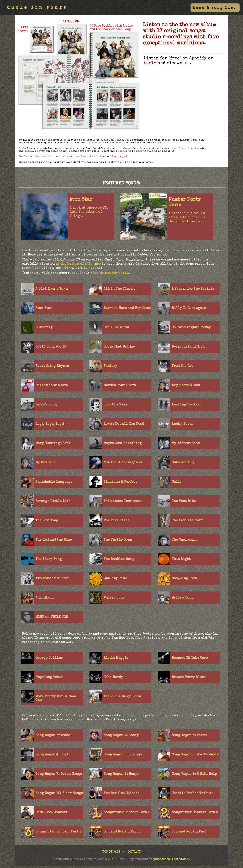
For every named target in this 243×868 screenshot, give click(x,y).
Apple (150, 63)
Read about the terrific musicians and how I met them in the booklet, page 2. (74, 157)
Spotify (198, 58)
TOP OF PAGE (111, 852)
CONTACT (134, 852)
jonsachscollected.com (171, 859)
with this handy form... (110, 273)
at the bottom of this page (78, 264)
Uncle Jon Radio (112, 140)
